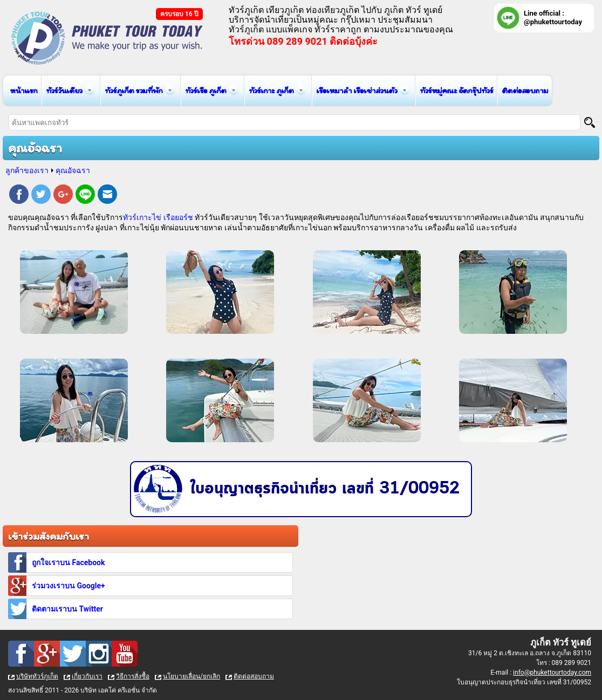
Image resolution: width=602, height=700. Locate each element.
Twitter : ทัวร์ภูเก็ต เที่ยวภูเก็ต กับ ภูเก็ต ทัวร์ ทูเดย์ (73, 654)
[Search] (590, 122)
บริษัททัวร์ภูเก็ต (37, 676)
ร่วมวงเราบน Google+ (69, 586)
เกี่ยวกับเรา (87, 676)
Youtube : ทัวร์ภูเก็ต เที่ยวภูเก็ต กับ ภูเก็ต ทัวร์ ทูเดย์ (125, 654)
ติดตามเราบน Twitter (67, 609)
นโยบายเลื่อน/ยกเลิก (191, 676)
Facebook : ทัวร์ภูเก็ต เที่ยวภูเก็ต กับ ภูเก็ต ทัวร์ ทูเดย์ (21, 654)
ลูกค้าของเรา (27, 170)
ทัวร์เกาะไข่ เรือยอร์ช (158, 217)
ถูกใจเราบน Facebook (68, 562)
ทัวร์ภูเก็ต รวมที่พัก (134, 90)
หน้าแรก (23, 90)
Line (85, 196)
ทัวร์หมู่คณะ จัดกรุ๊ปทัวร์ (456, 90)
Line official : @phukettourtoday (553, 18)
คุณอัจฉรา (73, 170)
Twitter (41, 196)
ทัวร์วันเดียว (64, 90)
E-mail (107, 196)
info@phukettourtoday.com (552, 672)
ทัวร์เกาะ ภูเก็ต (271, 90)
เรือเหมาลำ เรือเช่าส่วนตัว (357, 90)
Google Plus (63, 196)
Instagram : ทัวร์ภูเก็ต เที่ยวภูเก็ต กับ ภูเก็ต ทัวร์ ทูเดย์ (99, 654)
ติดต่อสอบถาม (525, 90)
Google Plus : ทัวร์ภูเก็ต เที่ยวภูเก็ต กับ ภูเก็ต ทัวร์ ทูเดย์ (47, 654)
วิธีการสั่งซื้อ (133, 676)
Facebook (19, 196)
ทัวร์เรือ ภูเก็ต (206, 90)
